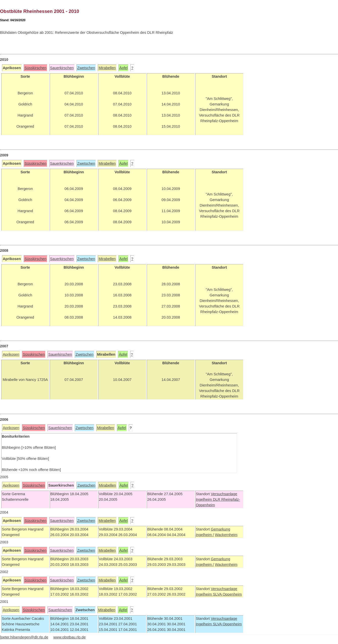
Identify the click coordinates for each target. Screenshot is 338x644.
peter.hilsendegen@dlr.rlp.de (25, 637)
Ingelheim (204, 499)
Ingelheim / (205, 535)
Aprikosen (11, 354)
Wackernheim (226, 535)
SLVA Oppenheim (227, 594)
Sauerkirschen (62, 68)
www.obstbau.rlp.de (69, 637)
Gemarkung (220, 529)
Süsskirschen (35, 68)
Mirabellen (107, 68)
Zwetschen (86, 68)
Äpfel (123, 68)
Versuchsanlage (224, 494)
